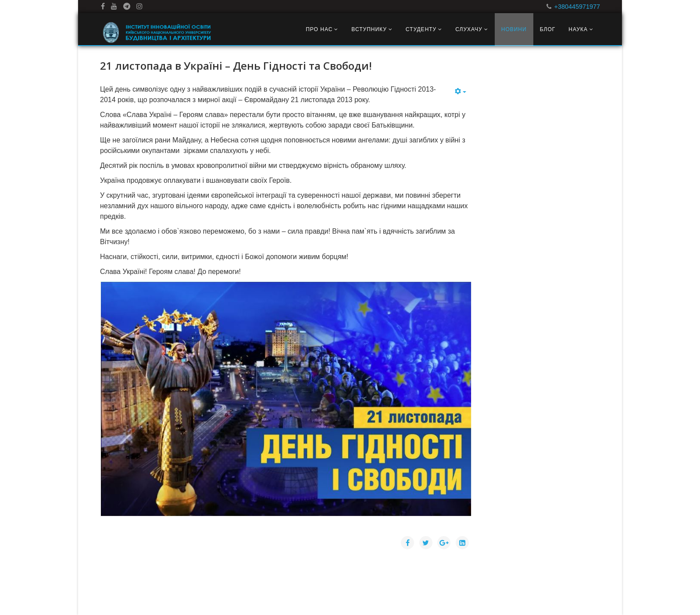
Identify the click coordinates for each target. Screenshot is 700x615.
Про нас (319, 29)
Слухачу (469, 29)
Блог (548, 29)
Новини (514, 29)
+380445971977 (577, 7)
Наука (578, 29)
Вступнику (369, 29)
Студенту (421, 29)
